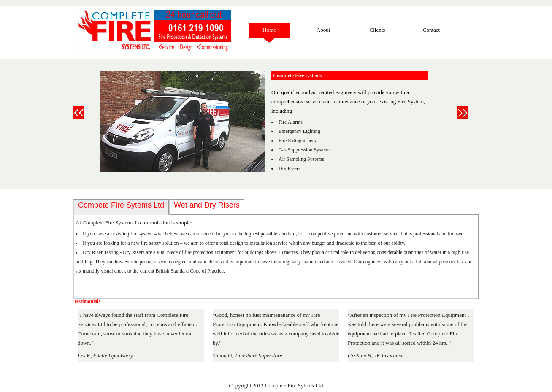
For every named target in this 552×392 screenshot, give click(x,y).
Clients (377, 30)
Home (269, 30)
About (323, 30)
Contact (431, 30)
